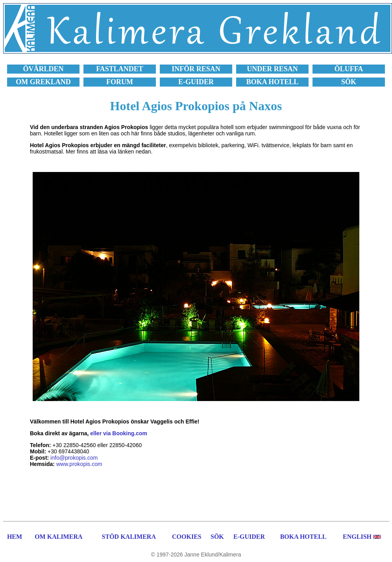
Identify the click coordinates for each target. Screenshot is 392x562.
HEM (15, 537)
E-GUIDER (249, 537)
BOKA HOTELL (303, 537)
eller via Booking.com (119, 433)
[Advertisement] (196, 493)
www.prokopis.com (79, 464)
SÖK (217, 537)
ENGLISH (357, 537)
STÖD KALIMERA (129, 537)
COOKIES (187, 537)
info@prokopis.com (74, 458)
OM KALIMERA (58, 537)
